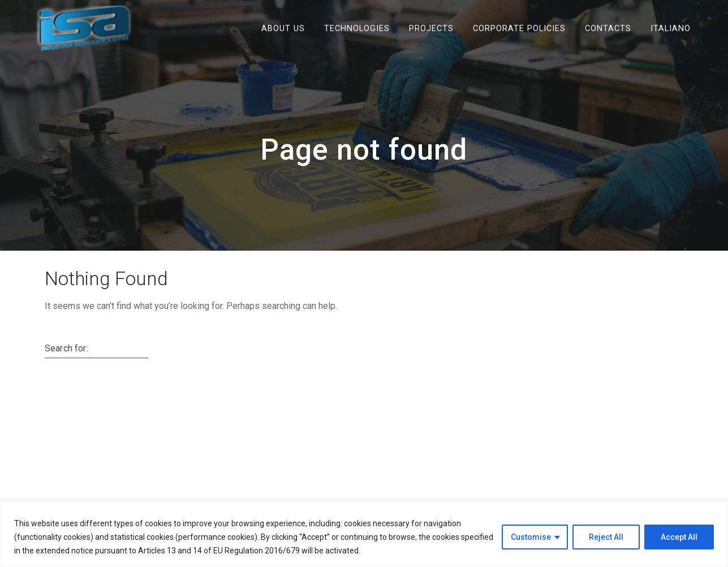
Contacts (608, 28)
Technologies (357, 28)
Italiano (671, 28)
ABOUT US (283, 28)
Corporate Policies (519, 28)
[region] (364, 534)
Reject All (606, 537)
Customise (531, 537)
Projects (431, 28)
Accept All (679, 537)
